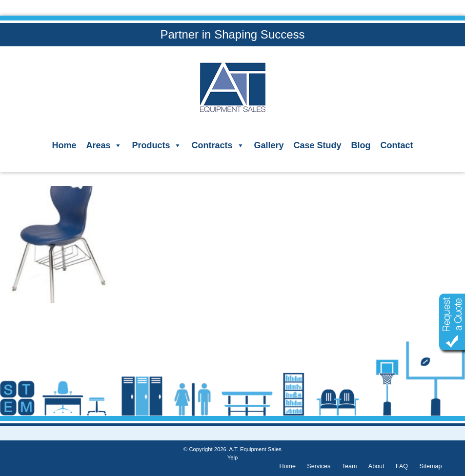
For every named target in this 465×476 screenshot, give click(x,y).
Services (319, 466)
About (376, 466)
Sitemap (430, 466)
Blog (361, 145)
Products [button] (157, 145)
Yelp (232, 457)
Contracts (218, 145)
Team (350, 466)
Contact (397, 145)
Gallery (269, 145)
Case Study (318, 145)
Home (64, 145)
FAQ (402, 466)
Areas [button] (104, 145)
